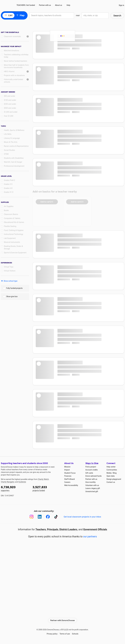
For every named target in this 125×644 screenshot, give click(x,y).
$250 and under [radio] (10, 104)
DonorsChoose (8, 5)
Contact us (111, 482)
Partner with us (45, 5)
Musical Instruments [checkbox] (12, 242)
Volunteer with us (92, 485)
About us (58, 5)
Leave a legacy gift (93, 488)
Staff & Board (69, 479)
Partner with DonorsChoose (62, 620)
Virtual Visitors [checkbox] (10, 271)
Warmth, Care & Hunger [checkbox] (13, 162)
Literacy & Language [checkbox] (12, 138)
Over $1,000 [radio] (9, 116)
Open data (111, 476)
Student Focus (70, 473)
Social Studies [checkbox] (9, 150)
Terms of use (65, 634)
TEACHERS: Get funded (26, 5)
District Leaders (68, 529)
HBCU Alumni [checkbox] (9, 71)
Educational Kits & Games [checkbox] (14, 222)
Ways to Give (92, 463)
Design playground (114, 479)
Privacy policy (52, 634)
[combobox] (52, 16)
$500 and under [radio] (10, 108)
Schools (75, 634)
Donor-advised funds (93, 476)
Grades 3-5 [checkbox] (8, 184)
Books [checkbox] (6, 210)
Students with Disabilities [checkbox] (14, 158)
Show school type (9, 281)
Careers (67, 482)
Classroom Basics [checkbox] (11, 214)
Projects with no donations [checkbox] (14, 75)
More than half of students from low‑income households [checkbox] (16, 66)
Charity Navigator (8, 482)
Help (68, 5)
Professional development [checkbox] (14, 166)
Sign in (121, 5)
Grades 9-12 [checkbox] (9, 192)
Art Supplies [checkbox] (9, 206)
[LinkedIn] (40, 517)
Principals (53, 529)
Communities (112, 470)
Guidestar (22, 482)
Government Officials (95, 529)
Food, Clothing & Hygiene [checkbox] (14, 230)
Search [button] (117, 16)
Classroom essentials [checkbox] (12, 36)
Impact (67, 470)
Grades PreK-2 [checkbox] (9, 180)
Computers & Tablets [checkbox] (12, 218)
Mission (67, 467)
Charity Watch (43, 479)
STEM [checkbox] (6, 154)
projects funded (47, 488)
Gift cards (89, 473)
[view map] (14, 15)
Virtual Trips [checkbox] (9, 267)
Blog (115, 473)
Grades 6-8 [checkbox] (8, 188)
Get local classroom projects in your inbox (82, 517)
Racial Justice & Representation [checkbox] (16, 146)
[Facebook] (48, 517)
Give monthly (90, 482)
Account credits (92, 470)
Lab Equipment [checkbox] (10, 238)
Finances (68, 476)
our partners (90, 536)
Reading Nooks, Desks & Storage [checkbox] (13, 247)
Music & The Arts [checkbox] (11, 142)
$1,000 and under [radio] (11, 112)
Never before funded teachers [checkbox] (15, 61)
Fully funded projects (14, 288)
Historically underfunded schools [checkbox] (13, 81)
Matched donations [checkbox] (11, 51)
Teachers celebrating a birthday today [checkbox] (16, 56)
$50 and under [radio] (9, 96)
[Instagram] (32, 517)
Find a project (91, 467)
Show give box (12, 296)
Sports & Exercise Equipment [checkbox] (15, 253)
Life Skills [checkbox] (8, 134)
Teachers (41, 529)
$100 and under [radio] (10, 100)
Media (109, 473)
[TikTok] (56, 517)
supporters (15, 488)
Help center (111, 467)
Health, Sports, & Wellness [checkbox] (14, 130)
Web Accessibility (71, 485)
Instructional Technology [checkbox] (14, 234)
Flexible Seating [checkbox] (10, 226)
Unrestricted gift (92, 491)
